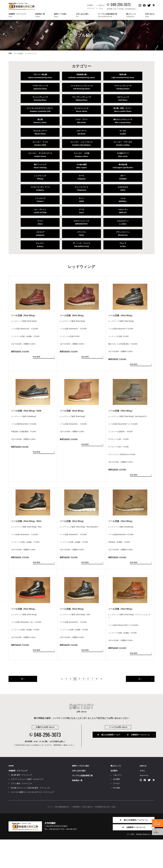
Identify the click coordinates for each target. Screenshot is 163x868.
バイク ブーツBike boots (81, 121)
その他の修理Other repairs (81, 166)
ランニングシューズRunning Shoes (40, 99)
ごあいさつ (117, 803)
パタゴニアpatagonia (40, 234)
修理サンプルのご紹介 (81, 794)
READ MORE (37, 364)
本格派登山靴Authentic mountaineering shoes (81, 76)
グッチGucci (81, 211)
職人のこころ (116, 794)
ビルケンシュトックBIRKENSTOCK (81, 222)
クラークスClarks (81, 234)
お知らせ (102, 5)
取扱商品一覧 (77, 809)
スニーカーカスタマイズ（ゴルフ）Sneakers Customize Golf (40, 110)
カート (50, 835)
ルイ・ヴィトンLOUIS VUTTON (40, 211)
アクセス (116, 812)
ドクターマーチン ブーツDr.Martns (40, 189)
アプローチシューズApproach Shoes (40, 87)
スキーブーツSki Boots (81, 132)
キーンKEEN (81, 200)
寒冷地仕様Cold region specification (123, 166)
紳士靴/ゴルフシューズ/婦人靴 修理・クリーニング (30, 816)
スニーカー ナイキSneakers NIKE (40, 143)
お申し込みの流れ (79, 799)
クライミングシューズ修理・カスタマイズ (27, 808)
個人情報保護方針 (62, 835)
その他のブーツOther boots (123, 155)
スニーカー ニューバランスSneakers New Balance (81, 143)
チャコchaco (40, 222)
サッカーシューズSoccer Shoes (81, 110)
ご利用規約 (76, 835)
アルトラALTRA (123, 245)
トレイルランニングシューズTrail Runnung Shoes (81, 87)
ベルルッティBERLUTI (123, 211)
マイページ (91, 8)
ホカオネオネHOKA (123, 189)
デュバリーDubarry (40, 245)
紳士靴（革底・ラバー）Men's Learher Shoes (123, 110)
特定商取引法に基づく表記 (105, 835)
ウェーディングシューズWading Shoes (81, 99)
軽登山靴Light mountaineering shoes (123, 76)
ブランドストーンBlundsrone (123, 234)
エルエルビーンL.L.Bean (123, 222)
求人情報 (116, 816)
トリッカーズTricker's (40, 200)
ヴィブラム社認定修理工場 (82, 804)
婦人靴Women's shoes (40, 121)
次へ (140, 707)
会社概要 (116, 808)
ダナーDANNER (123, 177)
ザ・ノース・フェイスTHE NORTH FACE (81, 245)
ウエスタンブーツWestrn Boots (40, 132)
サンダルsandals (123, 132)
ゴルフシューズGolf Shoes (123, 99)
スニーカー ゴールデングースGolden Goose (40, 155)
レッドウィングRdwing (40, 177)
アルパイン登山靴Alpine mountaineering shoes (40, 76)
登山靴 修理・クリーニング (21, 803)
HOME (11, 794)
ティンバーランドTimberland (81, 189)
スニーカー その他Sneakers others (81, 155)
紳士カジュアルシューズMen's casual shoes (123, 121)
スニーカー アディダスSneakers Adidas (123, 143)
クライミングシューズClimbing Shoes (123, 87)
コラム (101, 8)
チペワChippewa (81, 177)
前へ (23, 707)
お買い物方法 (87, 835)
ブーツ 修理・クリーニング (21, 812)
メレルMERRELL (123, 200)
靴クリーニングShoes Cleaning (40, 166)
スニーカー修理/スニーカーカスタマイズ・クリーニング (32, 820)
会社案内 (90, 5)
